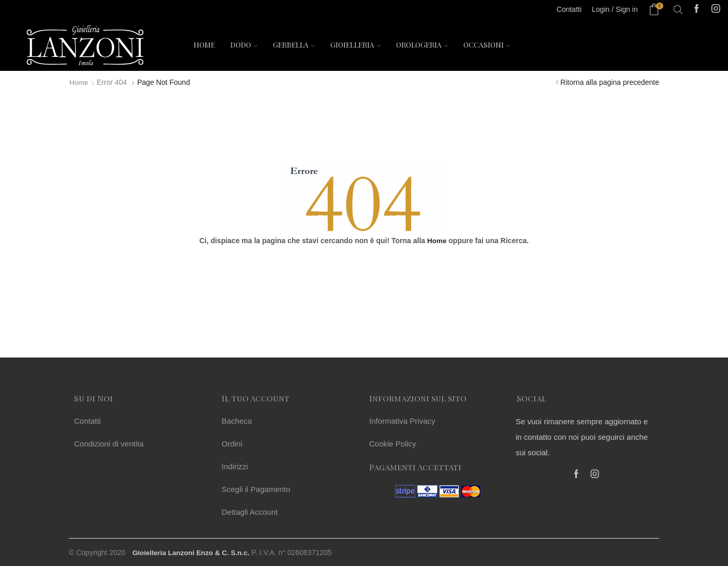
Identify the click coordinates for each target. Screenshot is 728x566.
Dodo (244, 45)
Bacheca (237, 421)
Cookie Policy (393, 444)
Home (204, 45)
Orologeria (422, 45)
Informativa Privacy (402, 421)
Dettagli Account (250, 512)
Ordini (232, 444)
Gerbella (294, 45)
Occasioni (487, 45)
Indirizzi (235, 466)
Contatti (88, 421)
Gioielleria (355, 45)
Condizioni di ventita (109, 444)
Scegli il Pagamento (256, 489)
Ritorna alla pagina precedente (610, 82)
